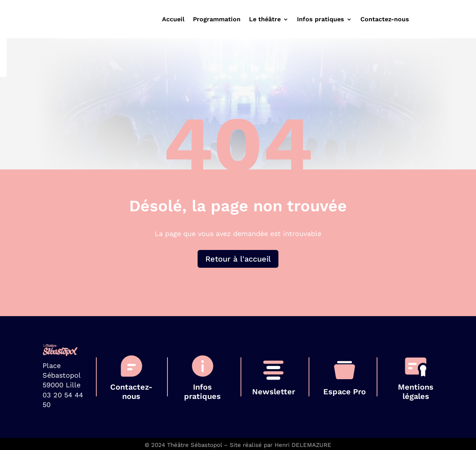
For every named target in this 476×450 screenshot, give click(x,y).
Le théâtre (265, 20)
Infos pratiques (321, 20)
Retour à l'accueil (238, 259)
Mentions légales (416, 392)
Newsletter (274, 392)
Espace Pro (345, 392)
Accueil (173, 20)
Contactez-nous (385, 20)
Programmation (217, 20)
